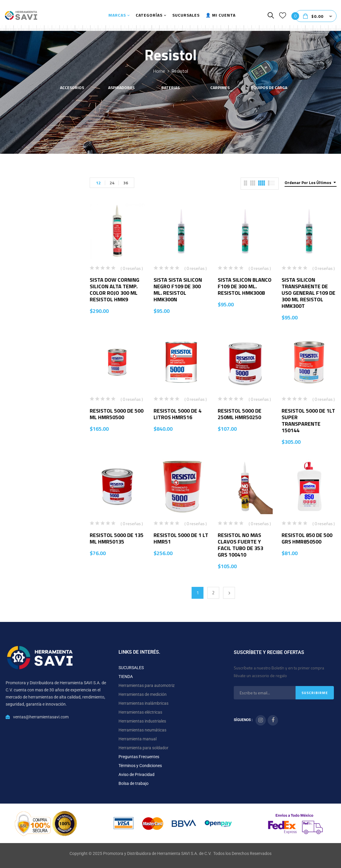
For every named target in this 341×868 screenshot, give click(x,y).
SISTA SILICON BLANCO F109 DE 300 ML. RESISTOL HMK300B (245, 286)
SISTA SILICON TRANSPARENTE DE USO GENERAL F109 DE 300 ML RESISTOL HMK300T (308, 293)
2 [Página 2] (213, 593)
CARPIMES (220, 88)
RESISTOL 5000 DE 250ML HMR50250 (240, 414)
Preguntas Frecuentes (139, 757)
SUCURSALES (131, 668)
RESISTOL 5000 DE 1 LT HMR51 (181, 538)
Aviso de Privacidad (136, 774)
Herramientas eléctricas (140, 712)
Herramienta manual (138, 739)
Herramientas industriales (142, 721)
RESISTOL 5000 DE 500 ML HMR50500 (117, 414)
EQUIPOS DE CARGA (269, 88)
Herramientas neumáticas (142, 730)
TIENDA (126, 677)
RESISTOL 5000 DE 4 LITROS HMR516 (177, 414)
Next (229, 593)
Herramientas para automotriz (147, 685)
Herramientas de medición (143, 694)
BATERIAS (170, 88)
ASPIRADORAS (121, 88)
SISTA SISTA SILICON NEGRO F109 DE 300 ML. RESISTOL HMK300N (178, 290)
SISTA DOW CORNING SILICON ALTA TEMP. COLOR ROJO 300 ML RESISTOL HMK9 (115, 290)
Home (159, 71)
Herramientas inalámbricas (143, 703)
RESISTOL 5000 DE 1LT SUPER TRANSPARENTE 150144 (308, 420)
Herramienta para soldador (143, 748)
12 (98, 183)
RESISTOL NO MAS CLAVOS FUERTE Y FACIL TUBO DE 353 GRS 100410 (240, 545)
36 (126, 183)
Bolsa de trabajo (134, 783)
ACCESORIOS (72, 88)
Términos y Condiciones (140, 766)
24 (112, 183)
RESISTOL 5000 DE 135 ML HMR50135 (117, 538)
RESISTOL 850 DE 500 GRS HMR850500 (307, 538)
